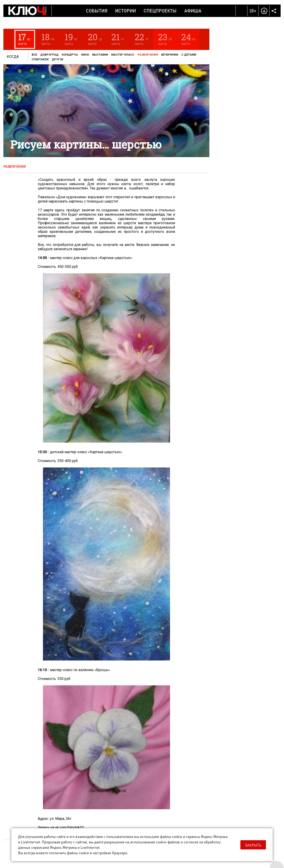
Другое (58, 59)
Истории (125, 11)
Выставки (100, 55)
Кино (85, 55)
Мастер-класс (123, 55)
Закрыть (253, 845)
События (97, 11)
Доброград (49, 55)
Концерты (70, 55)
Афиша (193, 11)
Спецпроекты (160, 11)
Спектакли (40, 59)
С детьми (189, 55)
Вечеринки (170, 55)
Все (34, 55)
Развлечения (148, 55)
